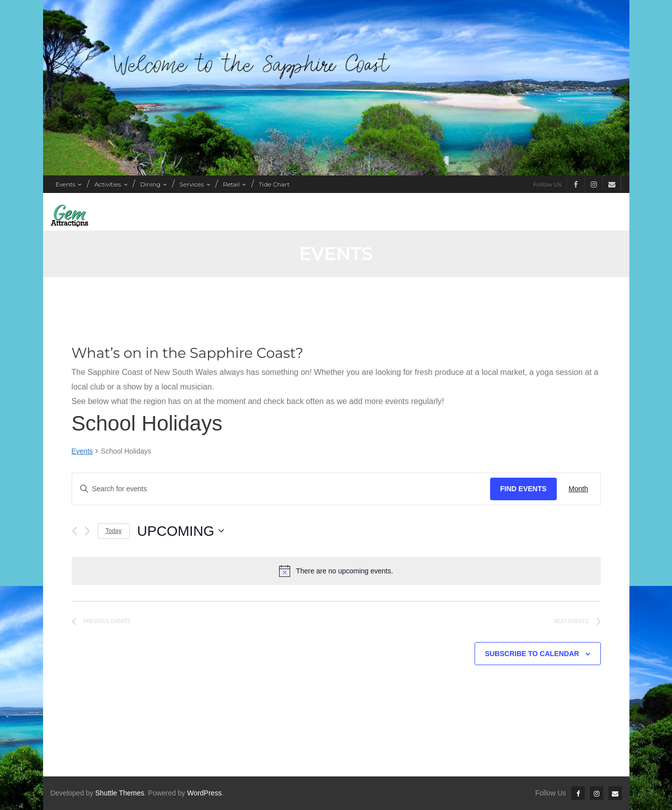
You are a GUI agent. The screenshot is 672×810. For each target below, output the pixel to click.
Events (66, 184)
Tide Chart (274, 184)
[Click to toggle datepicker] (181, 531)
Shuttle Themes (120, 793)
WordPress (204, 793)
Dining (151, 184)
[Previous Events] (74, 531)
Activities (107, 184)
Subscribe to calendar (532, 654)
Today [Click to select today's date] (114, 531)
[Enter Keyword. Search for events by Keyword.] (281, 489)
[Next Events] (87, 531)
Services (191, 184)
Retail (232, 184)
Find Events (523, 489)
